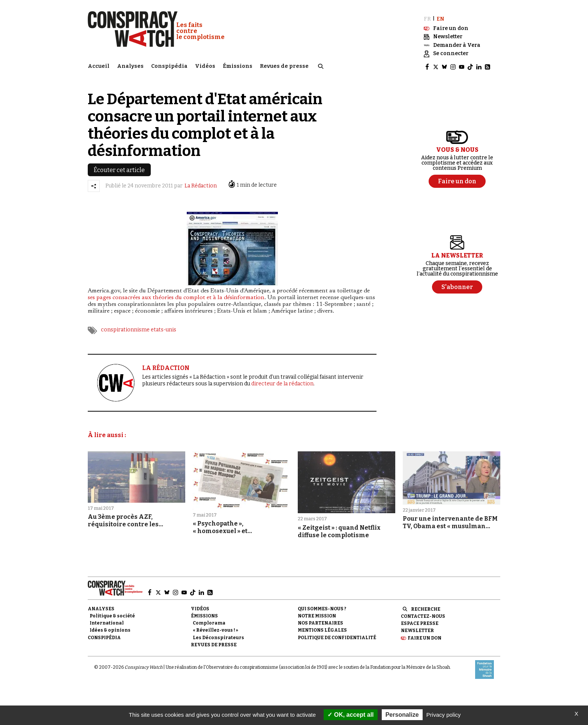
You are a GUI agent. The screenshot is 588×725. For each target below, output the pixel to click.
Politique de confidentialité (337, 637)
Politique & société (112, 615)
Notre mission (317, 615)
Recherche (426, 608)
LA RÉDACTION (166, 367)
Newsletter (417, 630)
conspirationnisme (125, 329)
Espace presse (420, 623)
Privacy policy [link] (444, 715)
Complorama (209, 622)
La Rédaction (201, 185)
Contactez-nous (423, 616)
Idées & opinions (110, 629)
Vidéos (205, 66)
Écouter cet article (119, 169)
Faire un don (424, 637)
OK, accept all (350, 715)
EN (440, 18)
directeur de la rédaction (282, 383)
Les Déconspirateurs (218, 637)
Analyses (130, 66)
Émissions (238, 66)
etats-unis (163, 329)
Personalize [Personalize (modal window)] (402, 715)
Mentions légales (322, 629)
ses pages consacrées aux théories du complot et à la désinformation (176, 297)
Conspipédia (169, 66)
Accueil (99, 66)
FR (427, 18)
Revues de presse (284, 66)
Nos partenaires (320, 622)
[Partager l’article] (94, 185)
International (107, 622)
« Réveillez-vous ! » (215, 629)
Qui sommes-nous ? (322, 608)
